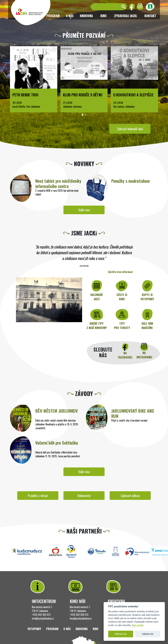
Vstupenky (34, 629)
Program (52, 629)
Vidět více (84, 210)
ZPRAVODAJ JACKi (125, 16)
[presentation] (5, 71)
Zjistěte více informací (120, 272)
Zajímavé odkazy (130, 496)
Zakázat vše (148, 634)
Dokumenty (84, 496)
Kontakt (150, 16)
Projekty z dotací (38, 496)
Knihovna (86, 16)
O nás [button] (70, 16)
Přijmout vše (121, 634)
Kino (103, 16)
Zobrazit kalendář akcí (130, 129)
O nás (67, 629)
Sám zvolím (138, 625)
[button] (82, 115)
